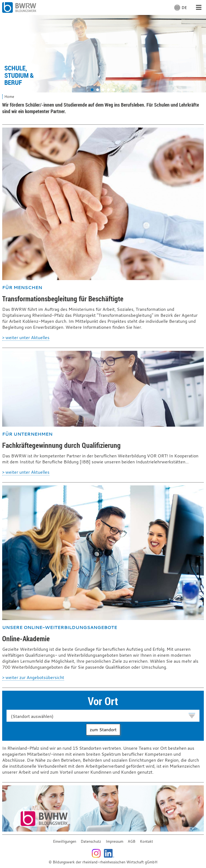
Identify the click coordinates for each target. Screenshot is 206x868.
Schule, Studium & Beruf (19, 75)
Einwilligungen (65, 841)
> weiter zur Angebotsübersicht (33, 677)
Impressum (115, 841)
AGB (132, 841)
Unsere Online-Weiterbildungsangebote (60, 627)
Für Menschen (22, 287)
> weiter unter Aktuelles (26, 337)
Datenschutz (91, 841)
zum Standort (103, 730)
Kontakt (146, 841)
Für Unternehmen (27, 434)
